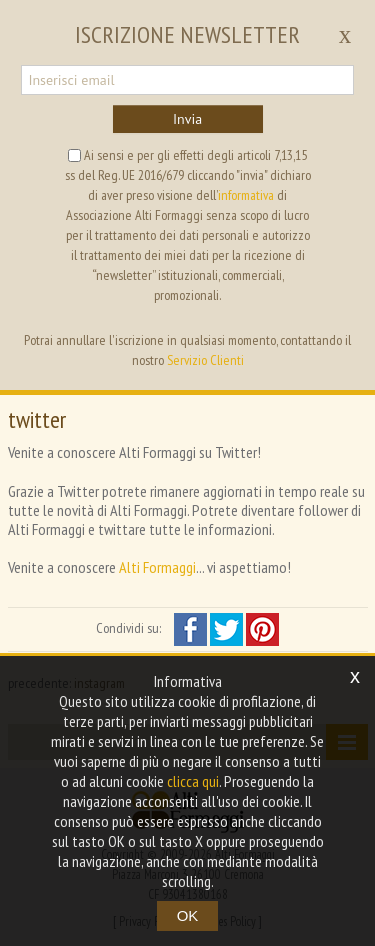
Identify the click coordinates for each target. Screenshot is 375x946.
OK (188, 915)
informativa (246, 195)
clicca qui (193, 781)
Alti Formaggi (157, 567)
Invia (187, 119)
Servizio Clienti (205, 360)
